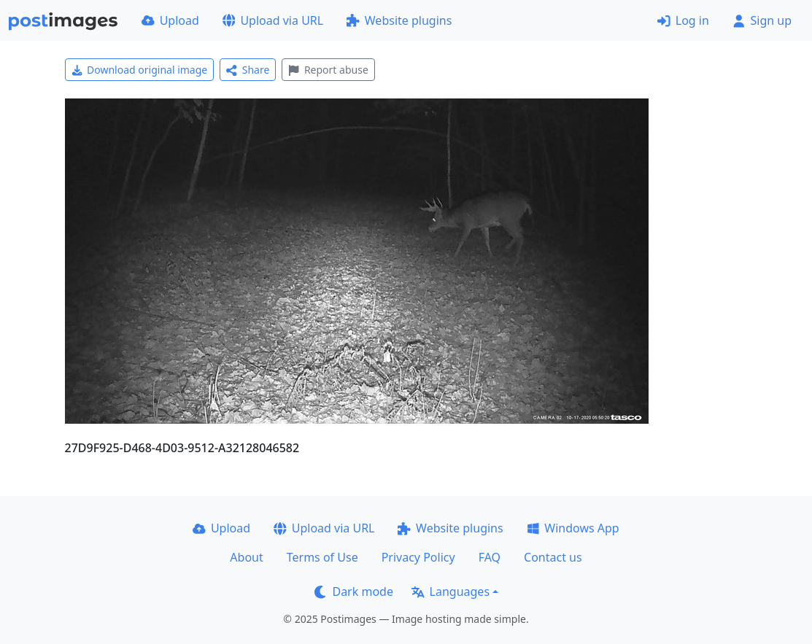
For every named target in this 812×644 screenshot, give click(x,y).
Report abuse (328, 70)
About (246, 557)
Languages (451, 591)
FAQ (490, 557)
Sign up (762, 20)
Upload (170, 20)
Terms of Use (322, 557)
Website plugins (399, 20)
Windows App (573, 528)
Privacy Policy (418, 557)
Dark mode (354, 591)
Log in (683, 20)
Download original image (140, 70)
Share (248, 70)
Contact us (553, 557)
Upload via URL (273, 20)
